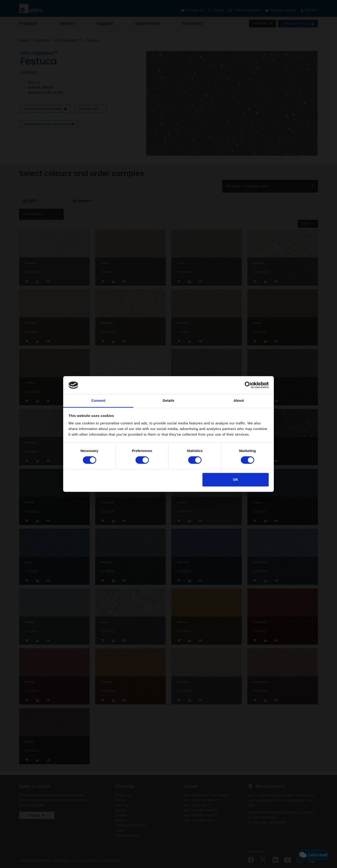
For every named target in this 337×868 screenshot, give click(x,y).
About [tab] (239, 400)
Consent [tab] (98, 400)
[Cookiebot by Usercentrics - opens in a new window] (248, 385)
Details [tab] (168, 400)
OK (236, 479)
